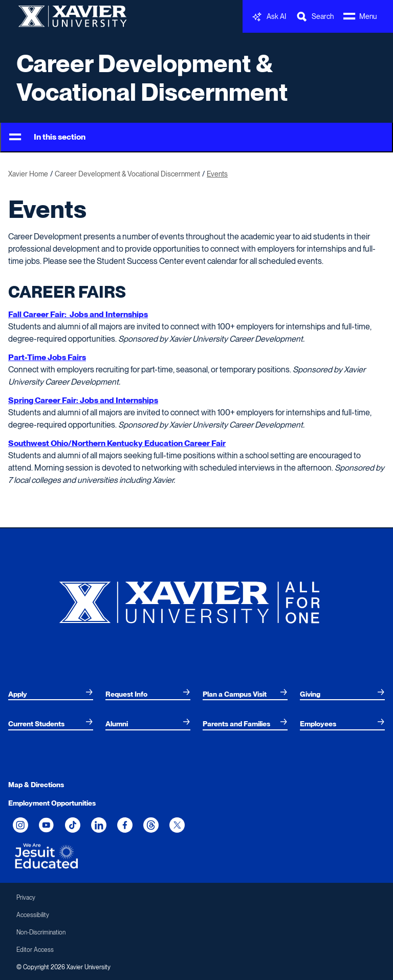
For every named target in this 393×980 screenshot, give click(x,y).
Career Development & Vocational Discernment (152, 78)
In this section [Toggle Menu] (47, 137)
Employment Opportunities (52, 803)
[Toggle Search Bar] (315, 17)
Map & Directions (36, 785)
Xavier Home (28, 174)
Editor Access (35, 950)
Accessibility (33, 915)
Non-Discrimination (41, 932)
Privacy (26, 898)
